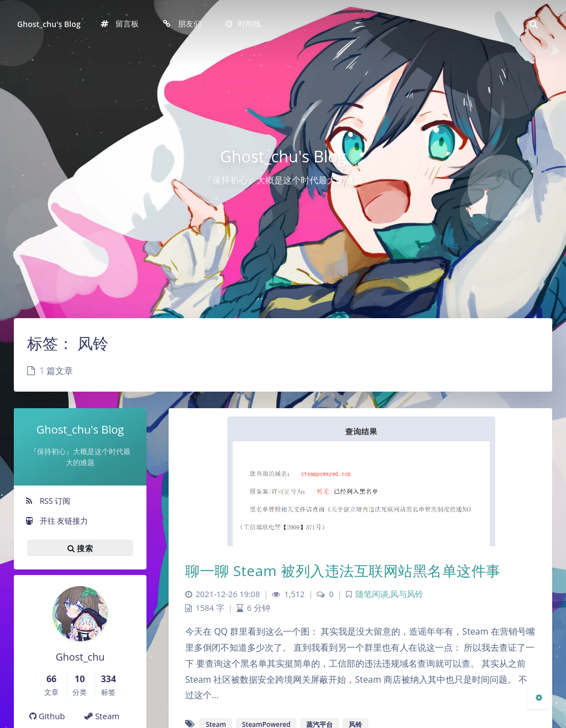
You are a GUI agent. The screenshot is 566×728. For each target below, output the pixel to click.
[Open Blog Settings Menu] (539, 697)
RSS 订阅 (48, 501)
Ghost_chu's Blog (49, 24)
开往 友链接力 (56, 521)
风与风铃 (407, 594)
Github (47, 716)
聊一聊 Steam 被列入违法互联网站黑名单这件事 (343, 571)
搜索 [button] (80, 548)
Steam (102, 716)
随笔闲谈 (372, 594)
